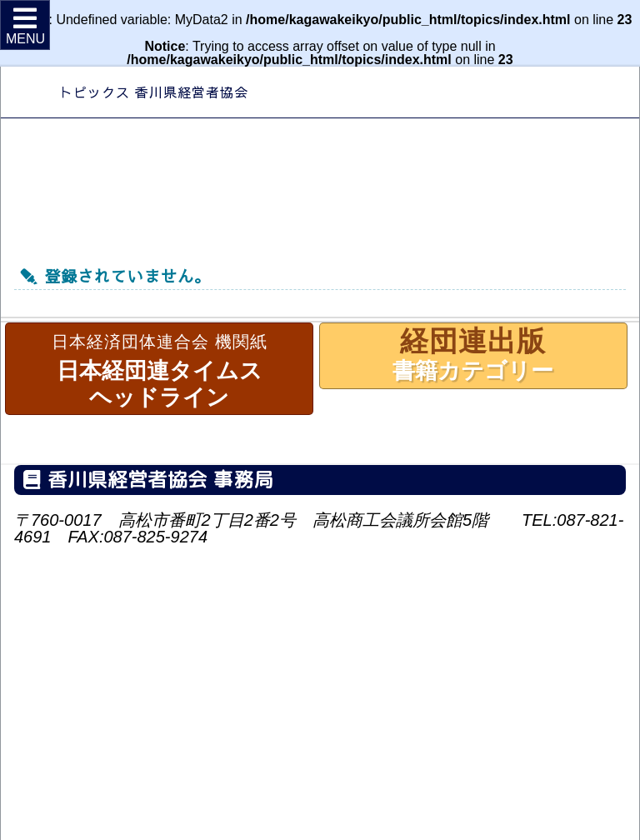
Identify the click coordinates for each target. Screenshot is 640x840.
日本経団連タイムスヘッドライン (159, 368)
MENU (25, 26)
